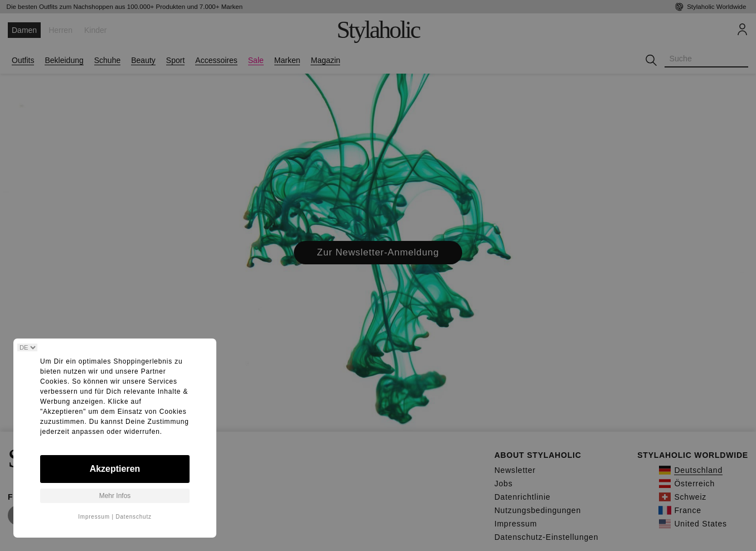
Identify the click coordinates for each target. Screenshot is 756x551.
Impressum (94, 517)
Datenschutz (133, 517)
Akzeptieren (115, 469)
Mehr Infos (115, 496)
